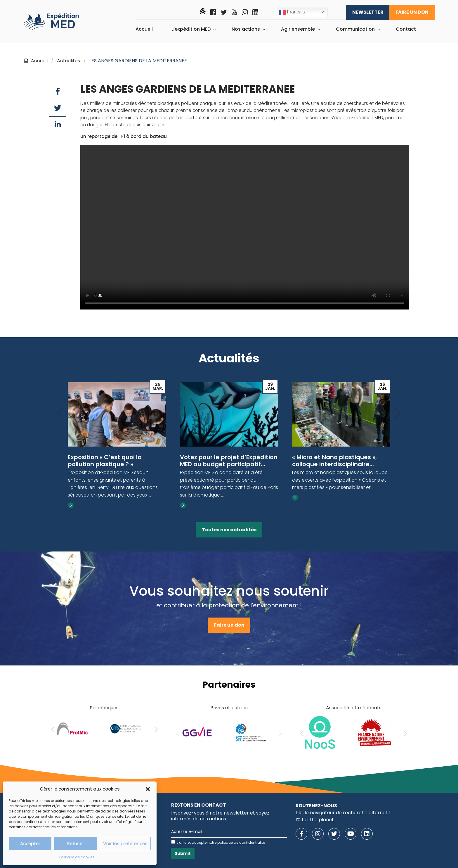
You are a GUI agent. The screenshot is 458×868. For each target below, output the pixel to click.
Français (292, 12)
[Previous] (60, 414)
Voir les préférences (125, 844)
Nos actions (246, 29)
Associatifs (338, 708)
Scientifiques (104, 708)
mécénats (370, 708)
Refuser (76, 844)
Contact (406, 29)
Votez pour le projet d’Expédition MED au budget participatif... (229, 461)
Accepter (30, 844)
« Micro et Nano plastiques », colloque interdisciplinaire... (334, 461)
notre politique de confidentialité (236, 842)
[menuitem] (144, 29)
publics (240, 708)
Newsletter (368, 12)
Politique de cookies (77, 857)
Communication (355, 29)
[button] (148, 789)
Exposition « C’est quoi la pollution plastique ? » (105, 461)
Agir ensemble (298, 29)
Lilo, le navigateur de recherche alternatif (343, 813)
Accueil (144, 29)
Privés (217, 708)
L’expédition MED (191, 29)
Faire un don (412, 12)
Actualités (68, 61)
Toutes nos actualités (229, 530)
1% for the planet (315, 820)
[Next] (398, 414)
